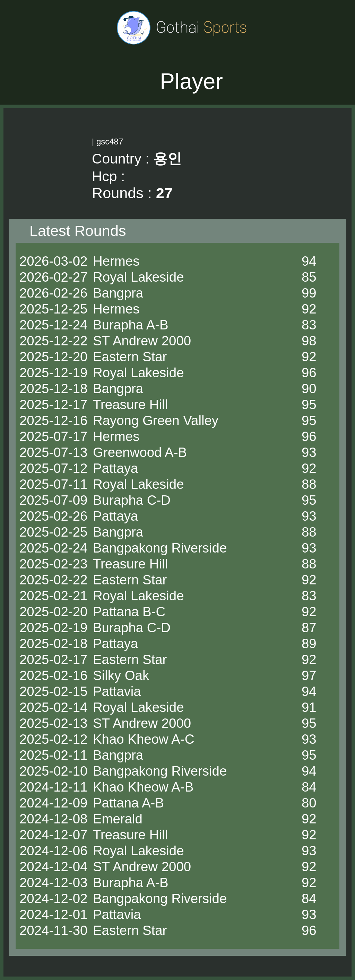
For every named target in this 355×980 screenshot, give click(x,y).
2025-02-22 (53, 580)
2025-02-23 (53, 564)
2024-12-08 (53, 819)
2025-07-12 (53, 468)
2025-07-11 (53, 484)
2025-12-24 (53, 325)
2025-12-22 (53, 341)
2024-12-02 (53, 898)
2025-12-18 (53, 389)
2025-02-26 (53, 516)
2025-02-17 (53, 659)
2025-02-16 (53, 675)
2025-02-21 (53, 596)
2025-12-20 (53, 357)
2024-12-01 (53, 914)
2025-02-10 (53, 771)
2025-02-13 (53, 723)
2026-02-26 (53, 293)
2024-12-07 (53, 835)
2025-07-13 (53, 452)
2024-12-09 (53, 803)
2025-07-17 (53, 436)
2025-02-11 (53, 755)
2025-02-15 (53, 691)
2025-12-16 (53, 420)
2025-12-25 (53, 309)
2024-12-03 (53, 882)
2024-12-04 (53, 867)
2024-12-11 (53, 787)
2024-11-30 (53, 930)
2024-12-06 (53, 851)
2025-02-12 (53, 739)
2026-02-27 (53, 277)
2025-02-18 (53, 643)
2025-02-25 (53, 532)
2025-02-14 (53, 707)
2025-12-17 (53, 404)
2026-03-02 (53, 261)
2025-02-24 (53, 548)
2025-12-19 (53, 373)
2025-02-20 (53, 612)
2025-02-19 (53, 628)
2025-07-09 (53, 500)
